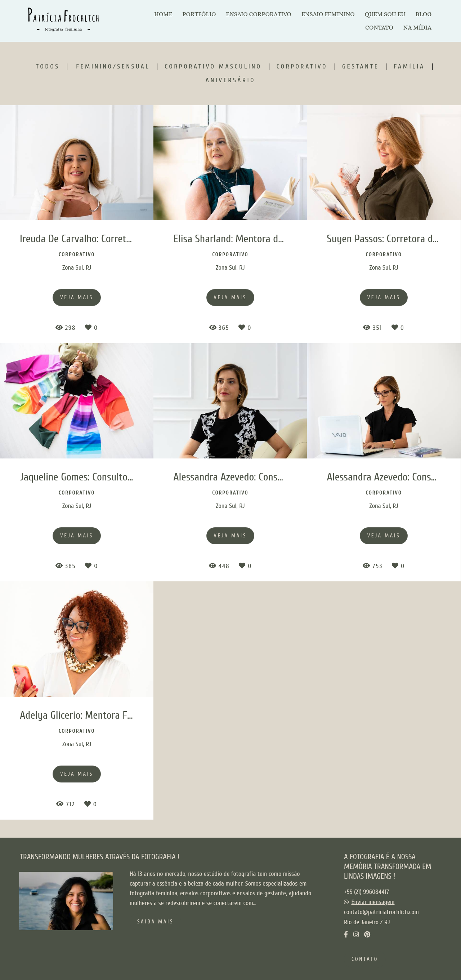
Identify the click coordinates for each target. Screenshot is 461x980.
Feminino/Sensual (113, 67)
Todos (48, 67)
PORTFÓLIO (199, 14)
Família (409, 67)
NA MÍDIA (417, 28)
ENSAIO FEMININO (328, 14)
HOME (163, 14)
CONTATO (379, 28)
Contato (365, 959)
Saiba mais (155, 922)
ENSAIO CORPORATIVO (259, 14)
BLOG (424, 14)
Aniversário (230, 80)
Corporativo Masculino (213, 67)
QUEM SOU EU (385, 14)
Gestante (361, 67)
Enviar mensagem (373, 902)
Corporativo (302, 67)
